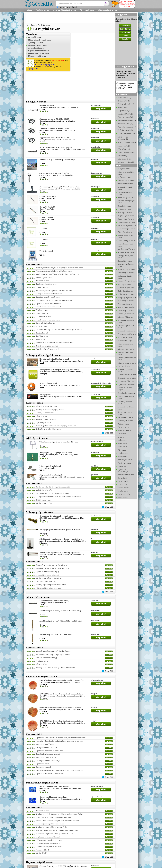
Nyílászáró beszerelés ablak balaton (48, 429)
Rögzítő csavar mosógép (127, 307)
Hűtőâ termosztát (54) (127, 142)
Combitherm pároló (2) (126, 152)
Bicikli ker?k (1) (124, 101)
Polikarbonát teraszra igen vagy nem (49, 840)
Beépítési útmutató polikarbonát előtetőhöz (51, 827)
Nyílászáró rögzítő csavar (127, 269)
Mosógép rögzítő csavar (126, 249)
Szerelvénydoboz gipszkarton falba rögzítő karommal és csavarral (59, 741)
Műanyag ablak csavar (126, 314)
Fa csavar (43, 228)
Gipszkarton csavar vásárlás (46, 757)
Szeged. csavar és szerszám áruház (48, 320)
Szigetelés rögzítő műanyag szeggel (48, 588)
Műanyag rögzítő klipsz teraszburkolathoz (51, 585)
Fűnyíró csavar (123, 488)
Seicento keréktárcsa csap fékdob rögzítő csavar (53, 493)
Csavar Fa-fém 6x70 (47, 218)
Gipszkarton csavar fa (48, 105)
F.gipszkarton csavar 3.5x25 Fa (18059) (54, 119)
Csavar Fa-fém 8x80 (47, 207)
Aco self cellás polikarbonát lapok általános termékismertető (57, 821)
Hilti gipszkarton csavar (126, 393)
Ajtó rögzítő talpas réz (44, 490)
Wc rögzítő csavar (42, 281)
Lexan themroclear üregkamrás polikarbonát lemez (54, 817)
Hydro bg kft (40, 339)
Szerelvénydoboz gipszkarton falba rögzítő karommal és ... (62, 680)
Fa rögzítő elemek (46, 251)
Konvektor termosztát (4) (127, 127)
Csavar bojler (123, 485)
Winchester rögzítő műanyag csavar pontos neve (53, 568)
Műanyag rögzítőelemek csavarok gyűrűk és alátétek (60, 530)
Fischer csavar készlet (126, 417)
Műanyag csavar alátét (126, 349)
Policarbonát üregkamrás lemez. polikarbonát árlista (54, 834)
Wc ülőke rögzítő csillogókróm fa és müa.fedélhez (54, 291)
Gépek (29, 10)
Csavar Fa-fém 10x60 (48, 196)
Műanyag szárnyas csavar (127, 363)
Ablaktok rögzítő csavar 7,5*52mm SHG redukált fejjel (61, 611)
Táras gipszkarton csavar (127, 375)
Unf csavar (122, 434)
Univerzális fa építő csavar (45, 323)
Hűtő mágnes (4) (124, 149)
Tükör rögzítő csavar (125, 232)
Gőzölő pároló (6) (124, 159)
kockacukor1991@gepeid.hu (44, 64)
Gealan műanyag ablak (48, 383)
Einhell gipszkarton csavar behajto (48, 761)
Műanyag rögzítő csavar (108, 10)
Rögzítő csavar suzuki (43, 500)
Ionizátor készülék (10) (126, 162)
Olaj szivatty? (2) (124, 111)
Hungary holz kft (42, 333)
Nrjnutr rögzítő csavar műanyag (47, 575)
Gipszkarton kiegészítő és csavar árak (49, 751)
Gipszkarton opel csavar (126, 384)
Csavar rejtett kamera (125, 421)
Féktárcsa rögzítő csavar (126, 288)
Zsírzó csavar (123, 447)
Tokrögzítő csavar (42, 310)
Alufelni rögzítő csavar (126, 252)
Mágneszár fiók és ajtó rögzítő (51, 475)
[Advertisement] (67, 18)
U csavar (121, 437)
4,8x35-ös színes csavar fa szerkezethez (54, 173)
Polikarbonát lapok (42, 850)
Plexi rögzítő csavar (125, 213)
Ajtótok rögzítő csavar (44, 278)
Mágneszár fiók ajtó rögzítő (50, 466)
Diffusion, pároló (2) (125, 130)
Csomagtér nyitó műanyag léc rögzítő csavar (57, 516)
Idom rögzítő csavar (125, 284)
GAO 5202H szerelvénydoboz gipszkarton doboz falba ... (61, 707)
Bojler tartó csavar (124, 430)
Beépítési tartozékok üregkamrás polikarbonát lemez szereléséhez (59, 814)
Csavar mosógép (124, 494)
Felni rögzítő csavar (125, 304)
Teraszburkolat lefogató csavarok (47, 349)
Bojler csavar (122, 443)
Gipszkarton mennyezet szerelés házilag (50, 774)
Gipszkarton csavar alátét (127, 378)
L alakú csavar (123, 453)
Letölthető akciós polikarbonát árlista (49, 847)
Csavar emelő (123, 481)
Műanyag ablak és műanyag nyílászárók (50, 410)
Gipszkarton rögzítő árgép (45, 744)
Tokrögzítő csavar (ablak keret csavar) (54, 601)
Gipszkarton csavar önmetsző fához (48, 304)
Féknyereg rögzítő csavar (127, 298)
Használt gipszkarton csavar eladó (48, 754)
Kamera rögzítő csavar (126, 219)
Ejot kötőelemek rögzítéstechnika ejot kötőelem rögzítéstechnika (59, 330)
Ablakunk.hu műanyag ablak (46, 419)
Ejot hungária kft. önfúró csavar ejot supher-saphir (54, 300)
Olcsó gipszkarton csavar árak (46, 748)
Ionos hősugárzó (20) (125, 124)
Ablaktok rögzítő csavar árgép (46, 658)
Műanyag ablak (46, 395)
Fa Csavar (43, 240)
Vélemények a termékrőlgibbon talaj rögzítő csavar (54, 271)
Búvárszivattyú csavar (126, 475)
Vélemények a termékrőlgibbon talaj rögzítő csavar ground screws (59, 268)
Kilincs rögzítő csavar (126, 301)
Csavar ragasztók (42, 313)
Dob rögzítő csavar (125, 206)
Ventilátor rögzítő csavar (127, 229)
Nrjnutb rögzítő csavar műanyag (47, 572)
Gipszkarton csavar (42, 764)
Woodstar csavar (42, 326)
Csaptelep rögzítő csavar (127, 222)
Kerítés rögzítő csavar (126, 273)
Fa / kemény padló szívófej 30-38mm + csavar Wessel (60, 187)
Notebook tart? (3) (124, 98)
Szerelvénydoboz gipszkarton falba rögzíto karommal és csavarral (59, 770)
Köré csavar (122, 450)
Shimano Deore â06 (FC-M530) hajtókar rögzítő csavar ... (63, 866)
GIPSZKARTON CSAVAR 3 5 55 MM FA (56, 147)
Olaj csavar (122, 466)
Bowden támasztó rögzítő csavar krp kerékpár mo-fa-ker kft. (57, 274)
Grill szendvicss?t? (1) (126, 104)
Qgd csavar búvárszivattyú (123, 470)
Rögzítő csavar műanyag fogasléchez (49, 578)
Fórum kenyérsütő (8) (126, 117)
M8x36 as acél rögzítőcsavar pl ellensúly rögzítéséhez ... (61, 539)
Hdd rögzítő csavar (125, 209)
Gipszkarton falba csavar (127, 381)
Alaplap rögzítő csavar (126, 216)
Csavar (33, 25)
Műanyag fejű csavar (125, 317)
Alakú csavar (122, 440)
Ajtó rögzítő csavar (87, 10)
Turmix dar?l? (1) (124, 146)
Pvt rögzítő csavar (42, 661)
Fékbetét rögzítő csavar (126, 294)
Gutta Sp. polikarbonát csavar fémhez (54, 786)
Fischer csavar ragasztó (126, 341)
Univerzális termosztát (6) (127, 133)
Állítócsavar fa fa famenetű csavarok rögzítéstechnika (55, 343)
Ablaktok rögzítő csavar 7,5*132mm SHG (56, 634)
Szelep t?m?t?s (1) (124, 107)
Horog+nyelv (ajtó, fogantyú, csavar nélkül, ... (57, 453)
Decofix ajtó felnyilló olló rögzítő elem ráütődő (53, 487)
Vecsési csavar (123, 491)
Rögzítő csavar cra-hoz (44, 503)
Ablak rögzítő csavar (36, 48)
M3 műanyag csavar (125, 337)
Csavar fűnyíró (123, 478)
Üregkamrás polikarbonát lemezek (48, 837)
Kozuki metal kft (42, 336)
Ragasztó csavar (124, 424)
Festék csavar (123, 498)
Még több (109, 433)
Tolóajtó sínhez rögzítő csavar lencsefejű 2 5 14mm (59, 442)
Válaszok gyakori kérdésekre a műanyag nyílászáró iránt (56, 426)
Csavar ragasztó (123, 427)
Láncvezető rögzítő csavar (127, 281)
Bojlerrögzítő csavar (125, 460)
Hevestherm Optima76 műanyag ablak (54, 359)
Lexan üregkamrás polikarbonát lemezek (50, 824)
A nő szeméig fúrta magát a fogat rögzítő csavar (53, 654)
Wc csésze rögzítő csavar (127, 226)
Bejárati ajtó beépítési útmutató (47, 346)
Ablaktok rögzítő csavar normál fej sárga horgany (53, 651)
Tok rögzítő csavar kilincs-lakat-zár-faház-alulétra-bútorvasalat (58, 497)
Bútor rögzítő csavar (125, 261)
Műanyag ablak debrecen (45, 413)
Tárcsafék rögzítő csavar (127, 241)
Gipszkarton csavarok (43, 767)
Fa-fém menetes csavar (44, 317)
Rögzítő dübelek (41, 853)
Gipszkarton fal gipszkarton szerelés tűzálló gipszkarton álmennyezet (60, 738)
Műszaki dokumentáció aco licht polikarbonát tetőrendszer (57, 830)
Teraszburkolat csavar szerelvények (48, 307)
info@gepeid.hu (32, 69)
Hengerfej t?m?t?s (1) (125, 114)
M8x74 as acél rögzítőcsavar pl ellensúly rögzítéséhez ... (61, 553)
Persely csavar (123, 456)
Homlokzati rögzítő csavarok (46, 284)
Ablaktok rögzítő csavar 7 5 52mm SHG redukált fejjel (61, 621)
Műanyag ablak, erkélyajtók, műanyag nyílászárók (59, 370)
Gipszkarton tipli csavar (126, 331)
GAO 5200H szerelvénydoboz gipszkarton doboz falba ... (61, 694)
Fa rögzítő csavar (42, 10)
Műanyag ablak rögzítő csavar (64, 10)
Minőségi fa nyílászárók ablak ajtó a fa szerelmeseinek (55, 667)
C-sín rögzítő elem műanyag (46, 581)
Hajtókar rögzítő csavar (37, 56)
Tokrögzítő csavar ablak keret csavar (49, 294)
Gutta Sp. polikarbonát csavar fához (53, 797)
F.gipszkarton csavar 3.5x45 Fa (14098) (54, 128)
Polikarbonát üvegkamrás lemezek (48, 843)
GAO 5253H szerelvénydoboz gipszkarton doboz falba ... (61, 721)
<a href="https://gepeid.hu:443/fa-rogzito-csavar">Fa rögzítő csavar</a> (126, 87)
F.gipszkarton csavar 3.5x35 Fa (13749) (54, 138)
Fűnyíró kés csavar (124, 463)
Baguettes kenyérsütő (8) (127, 120)
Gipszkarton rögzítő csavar (39, 51)
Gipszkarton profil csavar (127, 334)
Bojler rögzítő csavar (125, 291)
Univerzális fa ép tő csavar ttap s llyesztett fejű (57, 160)
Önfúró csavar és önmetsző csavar (48, 297)
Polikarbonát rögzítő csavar (39, 53)
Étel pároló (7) (123, 156)
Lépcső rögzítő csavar (43, 423)
